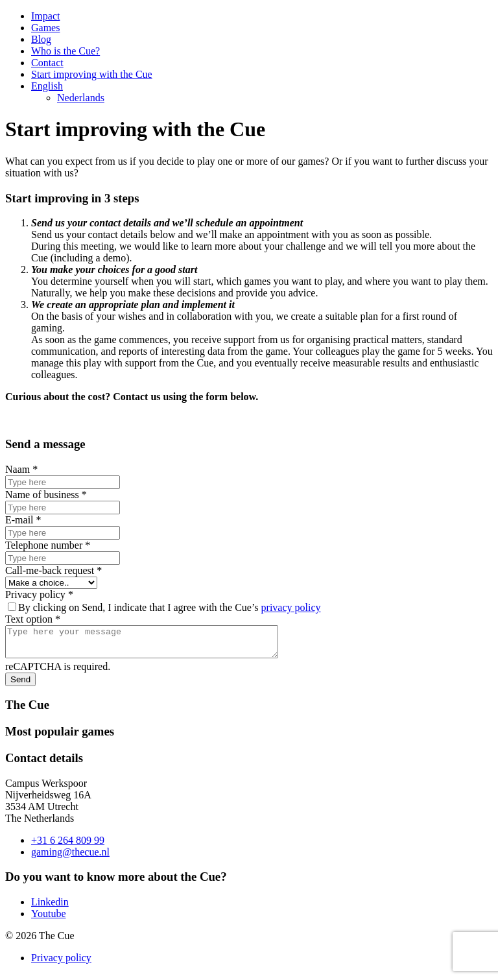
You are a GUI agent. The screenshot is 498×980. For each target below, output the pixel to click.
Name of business (46, 495)
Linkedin (50, 908)
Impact (45, 16)
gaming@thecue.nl (70, 858)
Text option (33, 619)
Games (45, 28)
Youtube (49, 919)
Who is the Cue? (65, 51)
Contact (47, 63)
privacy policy (291, 607)
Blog (41, 39)
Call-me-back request (53, 570)
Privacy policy (39, 594)
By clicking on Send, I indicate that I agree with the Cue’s (164, 607)
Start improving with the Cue (92, 74)
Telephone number (48, 545)
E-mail (23, 520)
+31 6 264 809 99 (68, 846)
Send (20, 685)
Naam (21, 469)
